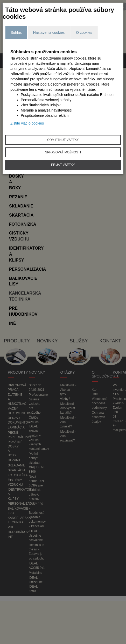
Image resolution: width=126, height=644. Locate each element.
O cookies (84, 32)
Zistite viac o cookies (27, 123)
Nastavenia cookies (49, 32)
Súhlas (16, 32)
